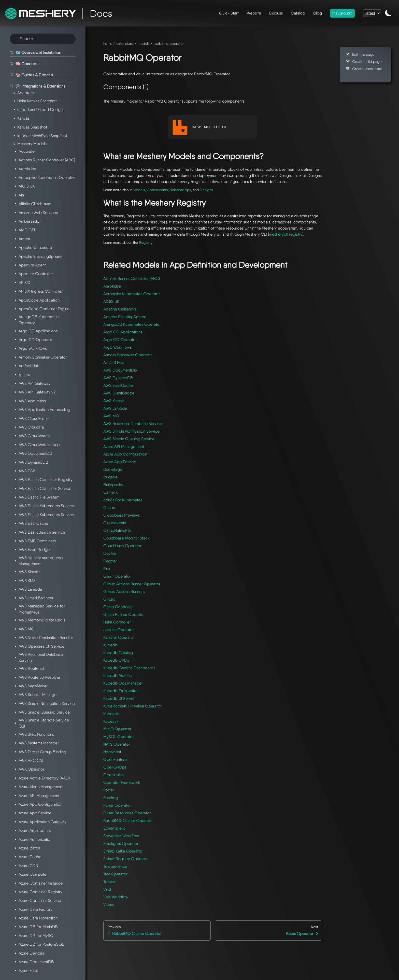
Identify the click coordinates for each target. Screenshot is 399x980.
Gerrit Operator (117, 576)
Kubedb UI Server (119, 698)
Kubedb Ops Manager (123, 683)
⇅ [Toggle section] (11, 53)
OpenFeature (115, 759)
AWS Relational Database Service (133, 424)
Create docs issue (364, 69)
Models (139, 190)
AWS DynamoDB (118, 378)
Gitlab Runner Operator (124, 614)
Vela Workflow (116, 897)
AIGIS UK (111, 301)
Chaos (109, 508)
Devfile (110, 553)
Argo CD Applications (123, 332)
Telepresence (115, 866)
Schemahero (114, 828)
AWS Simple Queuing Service (129, 439)
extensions (125, 43)
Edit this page (360, 54)
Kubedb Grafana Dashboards (129, 668)
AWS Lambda (115, 408)
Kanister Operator (119, 637)
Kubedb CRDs (116, 660)
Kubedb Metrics (117, 676)
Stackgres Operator (121, 843)
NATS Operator (117, 744)
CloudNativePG (117, 530)
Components (157, 190)
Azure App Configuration (125, 454)
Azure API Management (124, 446)
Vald (107, 889)
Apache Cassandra (120, 309)
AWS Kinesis (114, 401)
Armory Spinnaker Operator (127, 355)
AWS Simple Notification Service (131, 431)
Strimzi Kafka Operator (123, 851)
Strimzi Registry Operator (125, 859)
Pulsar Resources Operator (127, 813)
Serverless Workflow (121, 836)
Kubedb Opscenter (120, 691)
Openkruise (113, 775)
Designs (206, 190)
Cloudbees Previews (122, 515)
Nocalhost (112, 752)
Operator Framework (122, 782)
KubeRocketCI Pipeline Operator (132, 706)
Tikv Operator (115, 874)
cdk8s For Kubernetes (123, 500)
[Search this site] (43, 39)
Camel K (111, 492)
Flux (107, 569)
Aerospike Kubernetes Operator (132, 294)
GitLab (109, 599)
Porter (109, 790)
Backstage (113, 469)
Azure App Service (120, 462)
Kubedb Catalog (118, 653)
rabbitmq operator (169, 43)
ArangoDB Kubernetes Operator (132, 324)
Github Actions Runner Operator (132, 584)
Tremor (109, 882)
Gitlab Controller (118, 607)
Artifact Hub (114, 363)
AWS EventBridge (119, 393)
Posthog (111, 798)
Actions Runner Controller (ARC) (132, 279)
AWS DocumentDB (120, 370)
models (144, 43)
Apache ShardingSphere (125, 317)
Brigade (110, 477)
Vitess (109, 905)
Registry (146, 242)
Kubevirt (111, 721)
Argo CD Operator (120, 340)
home (108, 43)
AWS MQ (111, 416)
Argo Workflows (117, 347)
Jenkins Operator (119, 630)
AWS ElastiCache (118, 385)
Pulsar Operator (117, 805)
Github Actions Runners (124, 592)
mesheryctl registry (286, 234)
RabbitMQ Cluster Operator (128, 821)
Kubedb (110, 645)
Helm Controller (117, 622)
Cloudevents (115, 523)
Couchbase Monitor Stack (126, 538)
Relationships (180, 190)
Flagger (110, 561)
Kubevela (111, 714)
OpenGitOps (115, 767)
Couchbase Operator (122, 546)
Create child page (363, 61)
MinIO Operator (117, 729)
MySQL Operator (119, 737)
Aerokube (112, 286)
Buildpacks (113, 485)
